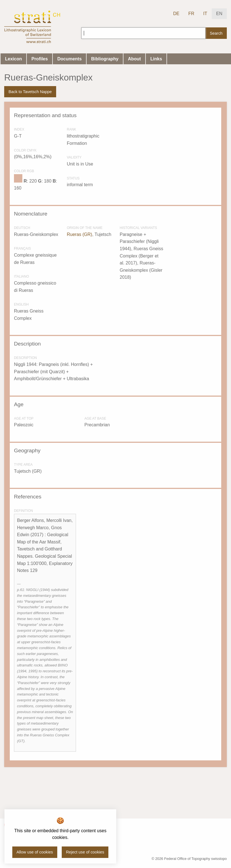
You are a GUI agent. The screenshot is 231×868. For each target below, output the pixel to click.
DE (176, 14)
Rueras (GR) (79, 234)
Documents (69, 59)
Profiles (40, 59)
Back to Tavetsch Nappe (30, 92)
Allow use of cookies (35, 852)
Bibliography (105, 59)
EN (219, 14)
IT (205, 14)
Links (156, 59)
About (134, 59)
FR (191, 14)
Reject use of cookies (85, 852)
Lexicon (13, 59)
